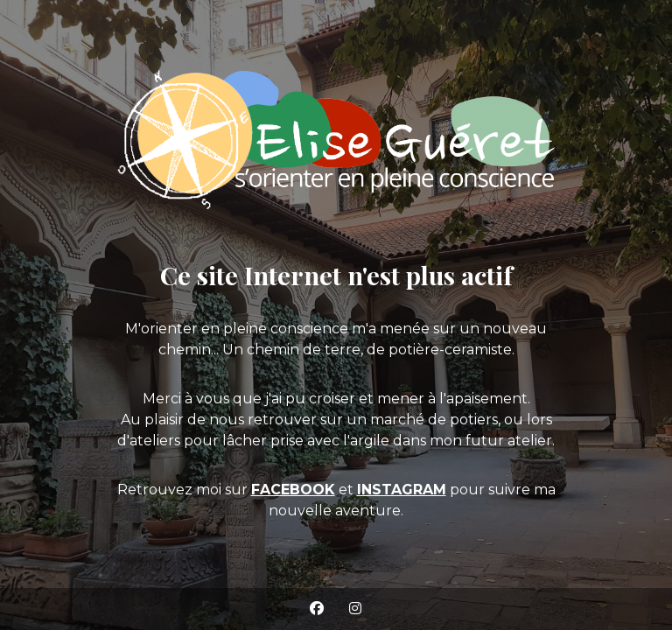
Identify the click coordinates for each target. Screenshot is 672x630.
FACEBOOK (293, 490)
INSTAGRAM (402, 490)
